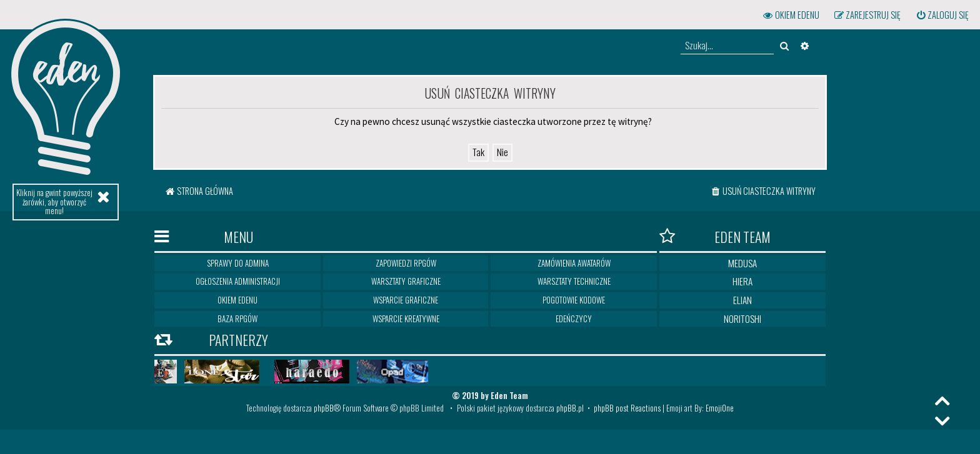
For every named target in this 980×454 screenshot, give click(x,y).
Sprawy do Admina (238, 263)
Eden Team (715, 237)
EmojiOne (720, 408)
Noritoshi (742, 318)
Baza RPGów (237, 318)
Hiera (742, 281)
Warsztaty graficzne (406, 281)
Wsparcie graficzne (406, 300)
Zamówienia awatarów (574, 263)
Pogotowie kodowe (574, 300)
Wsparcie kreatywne (406, 318)
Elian (742, 300)
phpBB (324, 408)
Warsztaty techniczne (574, 281)
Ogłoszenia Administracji (238, 281)
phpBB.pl (570, 408)
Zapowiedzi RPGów (406, 263)
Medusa (742, 263)
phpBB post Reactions (627, 408)
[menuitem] (942, 15)
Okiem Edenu (237, 300)
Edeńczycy (574, 318)
